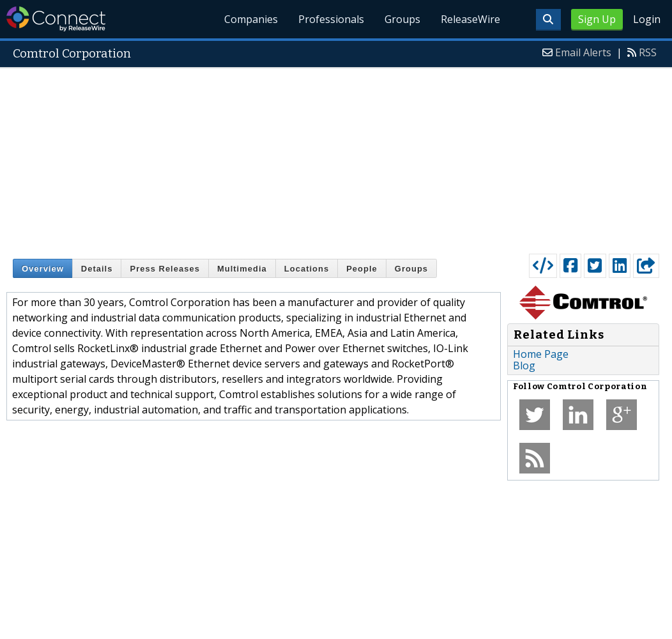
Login (647, 19)
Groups (402, 19)
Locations (307, 269)
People (362, 269)
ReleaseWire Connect (56, 19)
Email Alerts (583, 52)
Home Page (541, 354)
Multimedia (242, 269)
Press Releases (164, 269)
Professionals (332, 19)
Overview (43, 269)
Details (97, 269)
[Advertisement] (336, 158)
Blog (524, 366)
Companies (252, 19)
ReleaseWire (470, 19)
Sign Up (597, 19)
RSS (648, 52)
